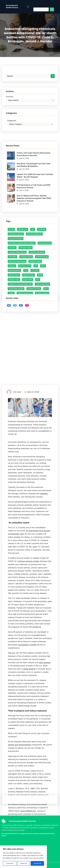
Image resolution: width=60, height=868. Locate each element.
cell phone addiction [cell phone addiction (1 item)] (16, 276)
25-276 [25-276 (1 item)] (11, 271)
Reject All (24, 863)
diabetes (44, 735)
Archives (10, 106)
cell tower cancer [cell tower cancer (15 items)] (26, 290)
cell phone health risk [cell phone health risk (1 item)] (34, 276)
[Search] (52, 9)
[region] (23, 857)
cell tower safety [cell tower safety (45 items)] (26, 299)
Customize (10, 863)
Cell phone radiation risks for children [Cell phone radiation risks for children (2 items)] (22, 285)
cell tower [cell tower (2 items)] (12, 290)
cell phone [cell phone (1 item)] (42, 271)
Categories (12, 132)
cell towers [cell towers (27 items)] (12, 299)
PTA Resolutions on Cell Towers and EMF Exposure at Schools (34, 222)
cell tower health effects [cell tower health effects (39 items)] (17, 294)
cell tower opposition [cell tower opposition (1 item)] (37, 294)
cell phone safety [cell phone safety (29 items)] (45, 285)
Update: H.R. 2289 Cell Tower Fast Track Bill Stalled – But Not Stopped (35, 211)
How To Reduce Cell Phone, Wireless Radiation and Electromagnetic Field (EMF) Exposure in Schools (34, 234)
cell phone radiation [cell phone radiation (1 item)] (16, 281)
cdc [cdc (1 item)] (33, 271)
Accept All (37, 863)
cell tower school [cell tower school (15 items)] (42, 299)
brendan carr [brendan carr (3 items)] (23, 271)
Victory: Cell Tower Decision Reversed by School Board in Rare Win (34, 190)
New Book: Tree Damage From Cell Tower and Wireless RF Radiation (34, 200)
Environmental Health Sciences (12, 7)
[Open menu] (28, 7)
